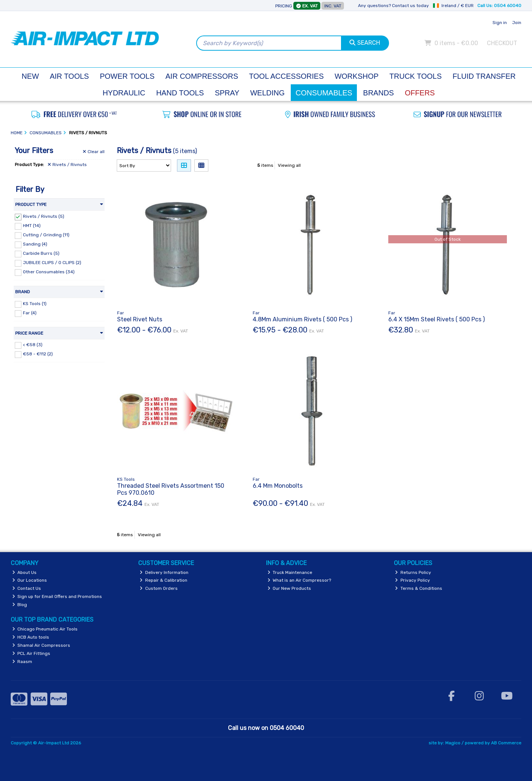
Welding (267, 93)
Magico (453, 743)
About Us (25, 572)
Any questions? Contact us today (393, 6)
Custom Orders (159, 588)
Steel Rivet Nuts (140, 319)
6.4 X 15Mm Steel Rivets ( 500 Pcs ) (436, 319)
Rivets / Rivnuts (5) (44, 216)
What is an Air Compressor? (299, 580)
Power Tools (127, 76)
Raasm (22, 662)
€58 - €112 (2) (38, 354)
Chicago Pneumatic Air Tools (45, 629)
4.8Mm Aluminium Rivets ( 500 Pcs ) (302, 319)
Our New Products (289, 588)
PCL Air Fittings (31, 653)
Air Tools (69, 76)
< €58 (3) (33, 345)
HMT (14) (32, 226)
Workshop (357, 76)
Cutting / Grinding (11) (46, 235)
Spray (227, 93)
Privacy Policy (412, 580)
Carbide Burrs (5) (41, 253)
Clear (94, 152)
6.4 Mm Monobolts (278, 486)
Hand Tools (180, 93)
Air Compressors (202, 76)
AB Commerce (506, 743)
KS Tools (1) (35, 304)
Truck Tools (416, 76)
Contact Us (27, 588)
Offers (420, 93)
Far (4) (30, 313)
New (30, 76)
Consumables (324, 93)
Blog (20, 605)
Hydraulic (124, 93)
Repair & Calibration (163, 580)
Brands (378, 93)
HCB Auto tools (31, 637)
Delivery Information (164, 572)
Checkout (502, 43)
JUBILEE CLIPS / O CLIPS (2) (52, 263)
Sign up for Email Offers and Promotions (57, 596)
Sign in (500, 23)
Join (517, 23)
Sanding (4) (35, 244)
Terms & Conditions (419, 588)
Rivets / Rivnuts (67, 165)
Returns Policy (413, 572)
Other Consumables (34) (49, 272)
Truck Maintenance (290, 572)
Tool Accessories (286, 76)
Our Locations (30, 580)
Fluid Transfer (484, 76)
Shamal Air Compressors (41, 645)
